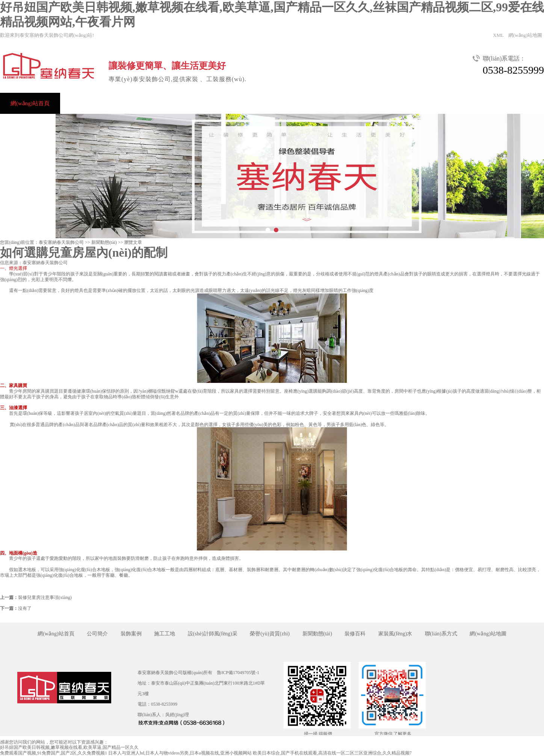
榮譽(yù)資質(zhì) (302, 103)
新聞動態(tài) (361, 103)
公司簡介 (82, 103)
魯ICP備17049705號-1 (238, 673)
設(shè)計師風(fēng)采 (234, 103)
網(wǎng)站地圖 (525, 35)
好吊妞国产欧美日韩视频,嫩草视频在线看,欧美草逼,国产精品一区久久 (69, 747)
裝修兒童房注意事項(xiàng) (45, 597)
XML (498, 35)
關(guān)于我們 (460, 103)
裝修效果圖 (172, 103)
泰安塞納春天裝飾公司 (61, 242)
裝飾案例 (125, 103)
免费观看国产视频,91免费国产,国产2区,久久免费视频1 (54, 753)
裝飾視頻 (409, 103)
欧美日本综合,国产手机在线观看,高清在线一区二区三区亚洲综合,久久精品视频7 (332, 753)
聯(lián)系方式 (28, 124)
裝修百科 (355, 634)
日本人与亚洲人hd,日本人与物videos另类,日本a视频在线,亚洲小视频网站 (180, 753)
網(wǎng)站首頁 (30, 103)
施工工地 (165, 634)
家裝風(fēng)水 (395, 634)
